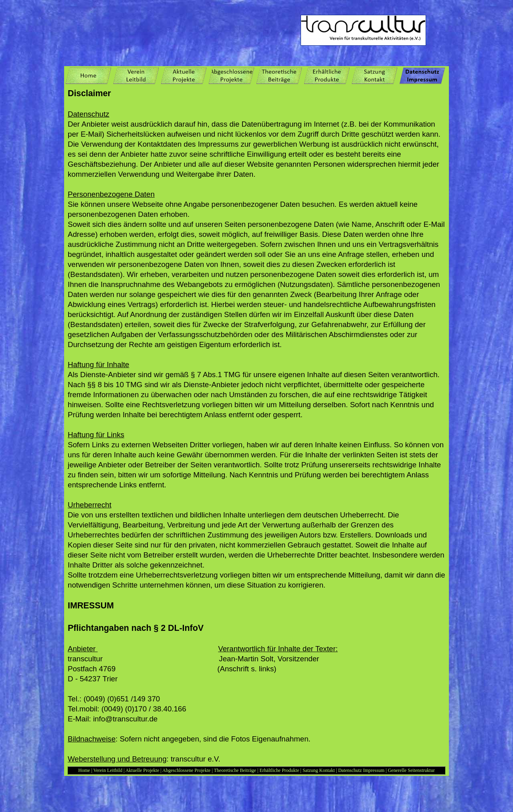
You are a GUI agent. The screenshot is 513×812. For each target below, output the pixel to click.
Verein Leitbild (108, 770)
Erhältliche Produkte (280, 770)
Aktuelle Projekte (142, 770)
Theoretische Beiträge (235, 770)
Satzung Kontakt (319, 770)
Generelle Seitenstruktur (411, 770)
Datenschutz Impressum (362, 770)
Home (84, 770)
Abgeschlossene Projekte (186, 770)
